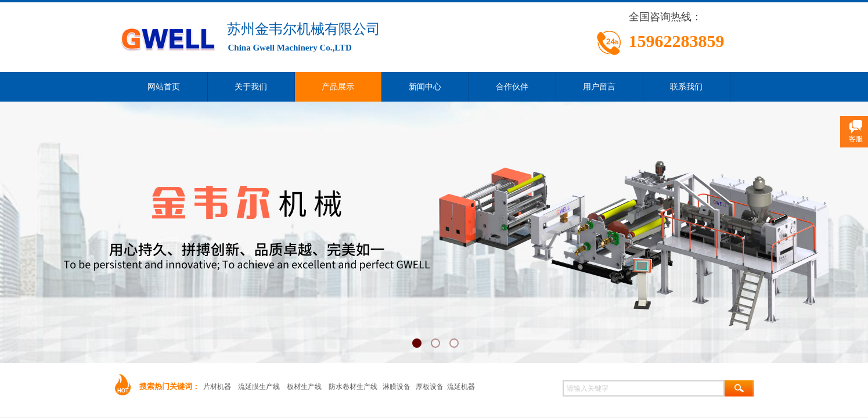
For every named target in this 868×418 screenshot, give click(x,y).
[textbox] (644, 388)
